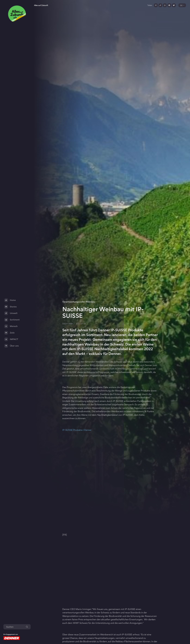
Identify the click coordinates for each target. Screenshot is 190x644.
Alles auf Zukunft (41, 5)
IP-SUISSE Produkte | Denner (77, 430)
